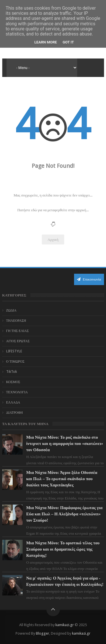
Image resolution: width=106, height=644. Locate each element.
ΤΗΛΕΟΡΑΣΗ (16, 321)
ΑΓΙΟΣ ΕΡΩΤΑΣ (18, 341)
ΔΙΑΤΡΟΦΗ (15, 413)
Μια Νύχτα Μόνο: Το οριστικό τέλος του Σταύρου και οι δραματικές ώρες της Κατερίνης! (63, 549)
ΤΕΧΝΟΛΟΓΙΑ (17, 392)
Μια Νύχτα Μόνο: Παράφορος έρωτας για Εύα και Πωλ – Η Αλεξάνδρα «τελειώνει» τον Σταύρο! (64, 514)
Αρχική (53, 240)
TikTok (12, 372)
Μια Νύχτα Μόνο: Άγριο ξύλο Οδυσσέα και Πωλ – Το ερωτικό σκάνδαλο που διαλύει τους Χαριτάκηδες (62, 479)
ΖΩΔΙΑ (11, 310)
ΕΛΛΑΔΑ (13, 402)
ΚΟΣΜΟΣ (13, 382)
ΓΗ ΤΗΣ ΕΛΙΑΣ (18, 331)
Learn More (46, 42)
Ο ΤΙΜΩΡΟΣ (15, 361)
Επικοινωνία (89, 279)
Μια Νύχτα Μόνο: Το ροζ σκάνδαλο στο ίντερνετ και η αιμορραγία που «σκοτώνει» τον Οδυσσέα (65, 444)
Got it (68, 42)
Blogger (43, 633)
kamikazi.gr (65, 625)
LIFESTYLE (14, 351)
